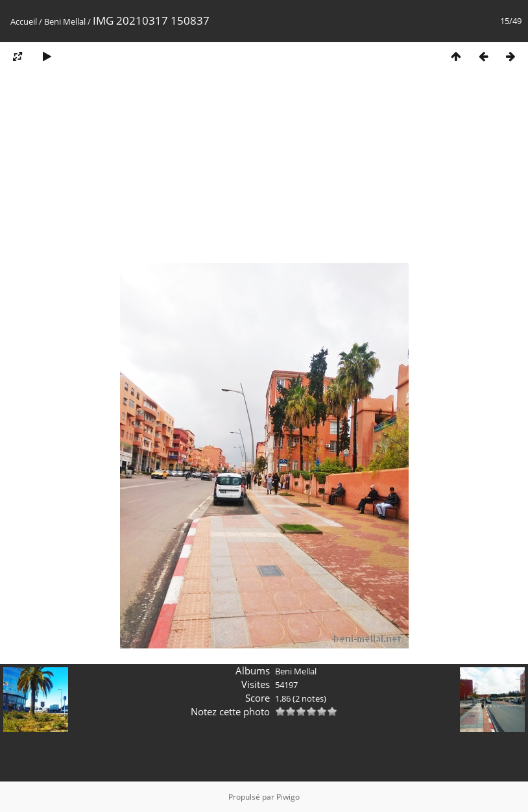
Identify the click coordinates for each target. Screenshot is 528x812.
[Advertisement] (264, 171)
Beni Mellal (65, 21)
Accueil (24, 21)
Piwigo (288, 797)
